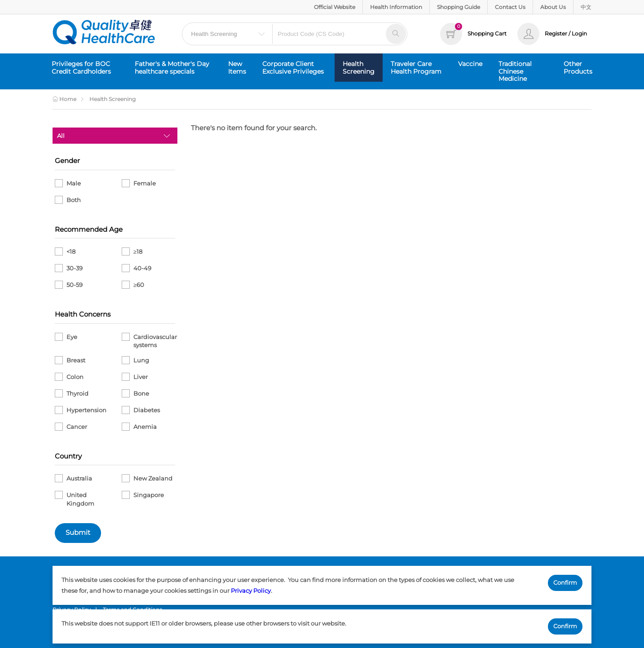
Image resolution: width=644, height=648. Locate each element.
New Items (237, 68)
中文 (586, 7)
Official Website (335, 7)
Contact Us (510, 7)
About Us (553, 7)
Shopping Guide (459, 7)
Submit (78, 533)
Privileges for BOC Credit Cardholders (81, 68)
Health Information (396, 7)
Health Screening (359, 68)
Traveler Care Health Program (416, 68)
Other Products (578, 68)
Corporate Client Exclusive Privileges (293, 68)
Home (64, 99)
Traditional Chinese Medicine (515, 71)
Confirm (565, 582)
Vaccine (470, 64)
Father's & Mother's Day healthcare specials (172, 68)
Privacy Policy (251, 591)
